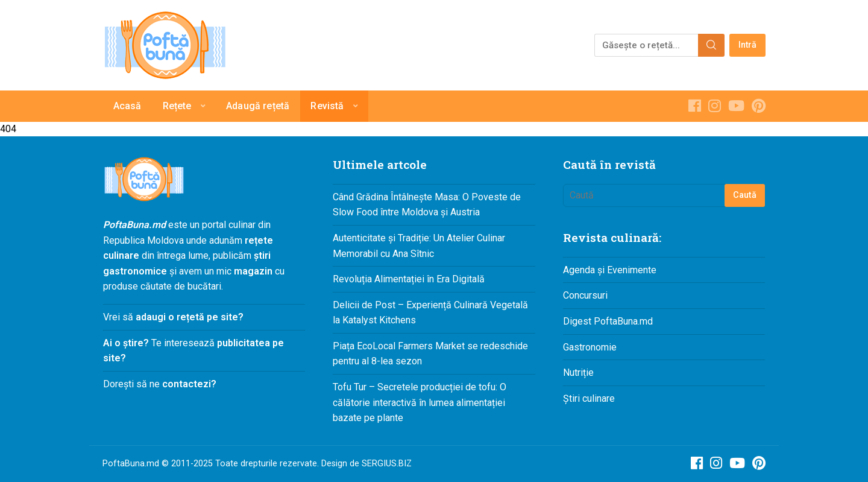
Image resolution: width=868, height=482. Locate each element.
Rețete (177, 106)
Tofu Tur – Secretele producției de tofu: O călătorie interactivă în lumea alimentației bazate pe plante (420, 402)
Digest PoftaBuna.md (608, 321)
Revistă (327, 106)
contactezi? (188, 384)
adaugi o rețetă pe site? (190, 317)
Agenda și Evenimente (610, 270)
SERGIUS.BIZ (387, 464)
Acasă (127, 106)
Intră (748, 45)
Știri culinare (589, 398)
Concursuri (585, 295)
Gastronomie (590, 347)
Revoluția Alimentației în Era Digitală (409, 279)
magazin (253, 271)
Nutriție (578, 373)
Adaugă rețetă (258, 106)
